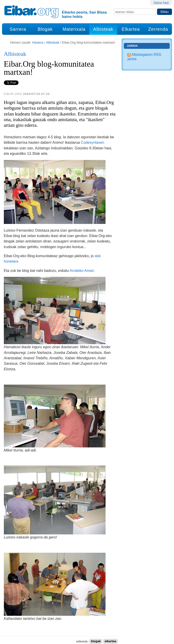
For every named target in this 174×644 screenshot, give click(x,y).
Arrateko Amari (82, 270)
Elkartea (131, 29)
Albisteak (103, 29)
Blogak (45, 29)
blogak (96, 641)
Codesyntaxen (93, 142)
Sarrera (18, 29)
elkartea (110, 641)
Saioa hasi (161, 3)
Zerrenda (158, 29)
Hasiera (38, 42)
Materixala (74, 29)
